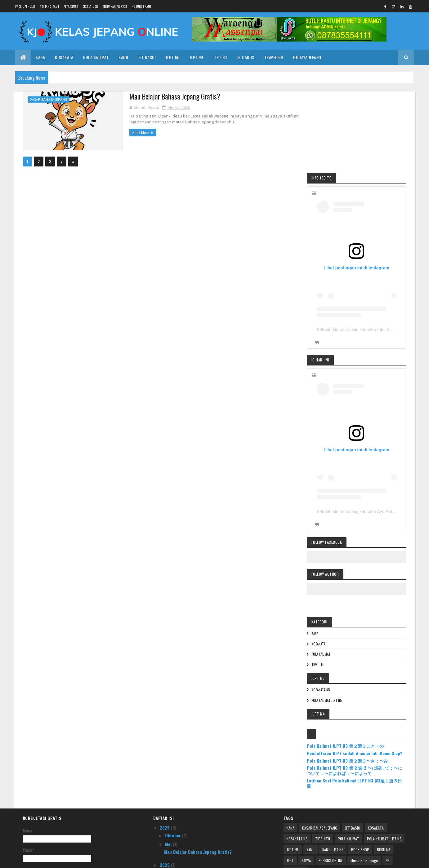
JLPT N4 (197, 57)
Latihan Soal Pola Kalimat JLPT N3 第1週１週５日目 (361, 693)
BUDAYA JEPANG (307, 57)
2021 (165, 783)
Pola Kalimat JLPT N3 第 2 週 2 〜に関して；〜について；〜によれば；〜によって (359, 680)
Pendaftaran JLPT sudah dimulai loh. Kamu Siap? (360, 660)
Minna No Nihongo (364, 770)
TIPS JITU (329, 569)
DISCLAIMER (90, 6)
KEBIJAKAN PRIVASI (115, 6)
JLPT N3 (220, 57)
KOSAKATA (64, 57)
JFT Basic (147, 57)
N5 (388, 770)
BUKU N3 (384, 759)
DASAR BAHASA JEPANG (49, 99)
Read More (134, 132)
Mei (169, 753)
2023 (165, 774)
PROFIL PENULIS (25, 6)
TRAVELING (274, 57)
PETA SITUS (71, 6)
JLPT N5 (173, 57)
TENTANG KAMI (49, 6)
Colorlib (123, 859)
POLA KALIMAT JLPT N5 (338, 604)
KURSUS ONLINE (331, 770)
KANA (40, 57)
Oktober (174, 744)
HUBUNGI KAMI (141, 6)
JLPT (290, 770)
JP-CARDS (246, 57)
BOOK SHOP (360, 759)
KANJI (123, 57)
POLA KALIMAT (96, 57)
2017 (165, 809)
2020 (165, 791)
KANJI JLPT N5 (333, 759)
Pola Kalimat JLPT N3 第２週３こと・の (356, 650)
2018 (165, 800)
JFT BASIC (353, 737)
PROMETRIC (296, 780)
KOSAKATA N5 (332, 594)
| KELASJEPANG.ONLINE (79, 859)
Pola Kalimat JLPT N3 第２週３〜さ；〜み (359, 670)
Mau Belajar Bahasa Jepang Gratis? (168, 96)
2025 (165, 737)
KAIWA (306, 770)
